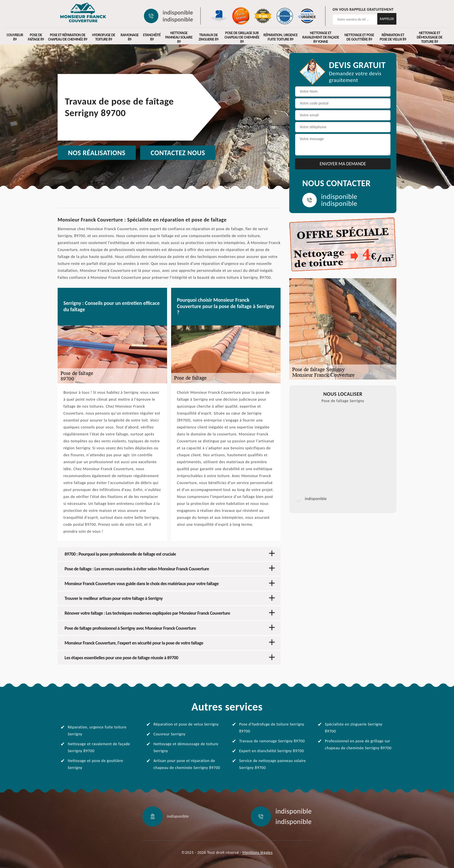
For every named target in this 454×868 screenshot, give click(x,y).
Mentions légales (257, 853)
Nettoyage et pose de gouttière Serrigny (96, 764)
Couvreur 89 (15, 37)
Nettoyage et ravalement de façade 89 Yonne (321, 37)
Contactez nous (178, 153)
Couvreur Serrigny (170, 734)
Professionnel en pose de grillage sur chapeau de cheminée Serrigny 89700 (358, 745)
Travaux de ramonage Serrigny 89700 (272, 741)
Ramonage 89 (129, 37)
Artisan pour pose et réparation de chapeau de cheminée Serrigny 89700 (187, 764)
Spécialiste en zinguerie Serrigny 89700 (354, 728)
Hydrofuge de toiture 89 (104, 37)
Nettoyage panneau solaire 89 (179, 37)
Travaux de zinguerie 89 (209, 37)
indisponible (178, 12)
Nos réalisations (97, 153)
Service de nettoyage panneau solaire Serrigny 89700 (272, 764)
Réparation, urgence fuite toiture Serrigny (97, 731)
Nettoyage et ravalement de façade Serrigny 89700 (99, 747)
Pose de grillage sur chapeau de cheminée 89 (242, 37)
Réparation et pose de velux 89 (393, 37)
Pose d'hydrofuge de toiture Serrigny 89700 (272, 728)
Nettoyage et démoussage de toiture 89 (430, 37)
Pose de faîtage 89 (36, 37)
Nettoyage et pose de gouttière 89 (359, 37)
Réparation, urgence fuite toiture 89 (281, 37)
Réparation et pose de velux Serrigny (186, 724)
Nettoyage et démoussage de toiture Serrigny (186, 747)
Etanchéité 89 (152, 37)
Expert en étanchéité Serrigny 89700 (272, 751)
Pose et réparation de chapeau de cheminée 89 (68, 37)
